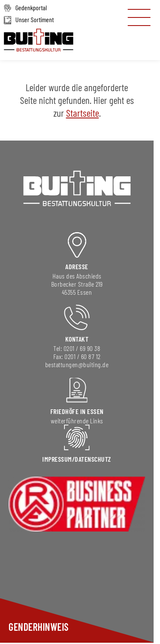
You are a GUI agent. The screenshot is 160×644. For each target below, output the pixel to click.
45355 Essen (77, 292)
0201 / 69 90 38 (82, 348)
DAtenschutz (93, 459)
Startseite (83, 113)
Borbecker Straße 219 (77, 284)
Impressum (57, 459)
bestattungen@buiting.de (77, 364)
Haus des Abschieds (77, 276)
